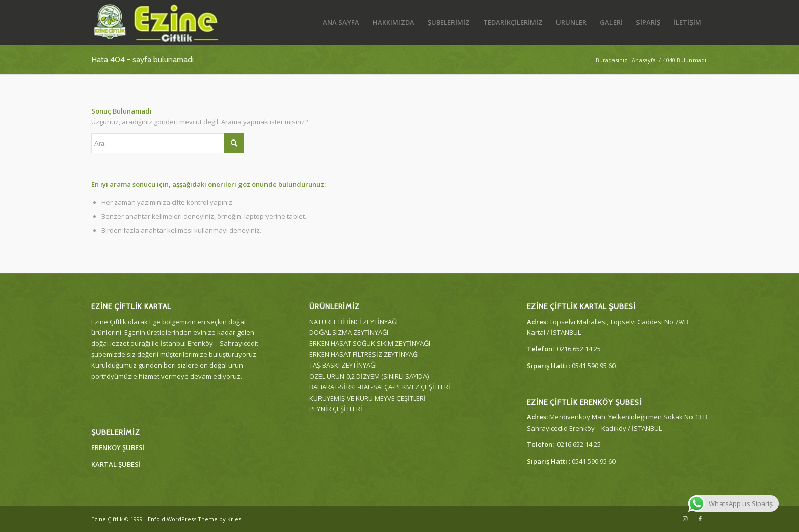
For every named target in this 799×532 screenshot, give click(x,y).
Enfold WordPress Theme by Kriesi (195, 519)
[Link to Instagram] (685, 519)
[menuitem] (341, 22)
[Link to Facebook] (700, 519)
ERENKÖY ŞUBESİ (118, 447)
